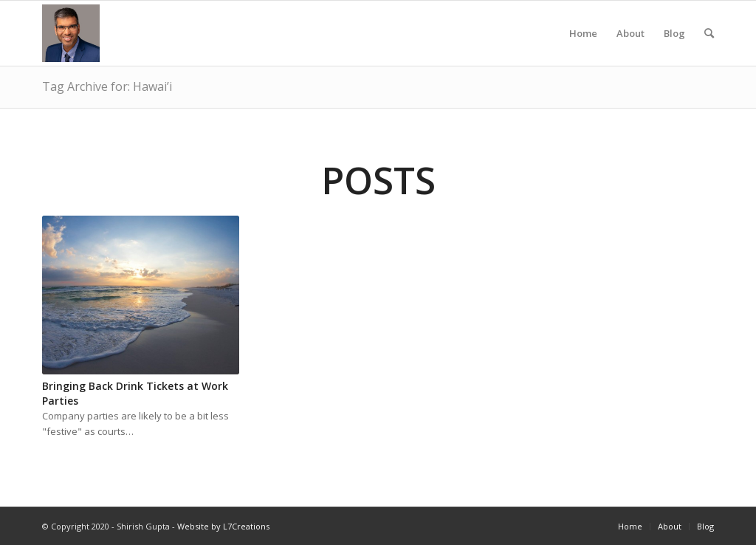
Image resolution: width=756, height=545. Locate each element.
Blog (674, 46)
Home (583, 46)
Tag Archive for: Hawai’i (107, 86)
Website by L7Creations (223, 526)
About (630, 46)
